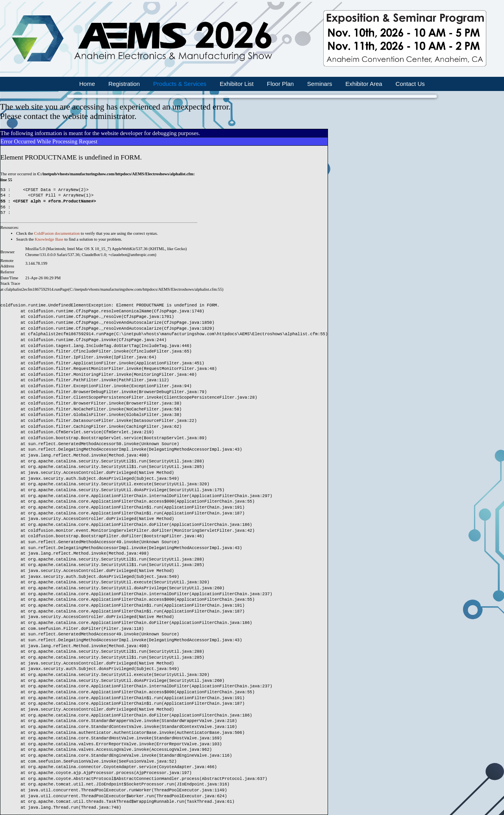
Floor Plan (280, 84)
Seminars (320, 84)
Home (87, 84)
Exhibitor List (237, 84)
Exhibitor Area (364, 84)
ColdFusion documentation (57, 233)
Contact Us (410, 84)
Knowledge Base (49, 239)
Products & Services (180, 84)
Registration (124, 84)
